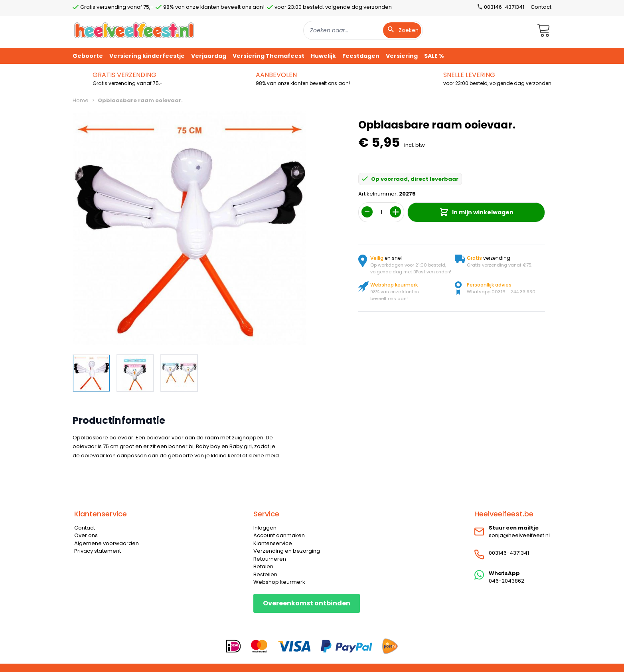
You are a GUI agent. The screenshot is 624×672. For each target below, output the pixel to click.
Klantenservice (273, 543)
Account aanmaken (279, 535)
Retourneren (270, 559)
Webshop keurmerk (279, 582)
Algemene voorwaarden (107, 543)
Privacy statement (98, 551)
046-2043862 (507, 581)
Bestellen (265, 574)
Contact (541, 7)
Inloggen (265, 528)
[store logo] (134, 30)
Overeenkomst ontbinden (307, 603)
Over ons (86, 535)
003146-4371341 (509, 553)
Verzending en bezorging (287, 551)
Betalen (263, 566)
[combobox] (363, 30)
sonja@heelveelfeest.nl (519, 535)
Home (81, 100)
